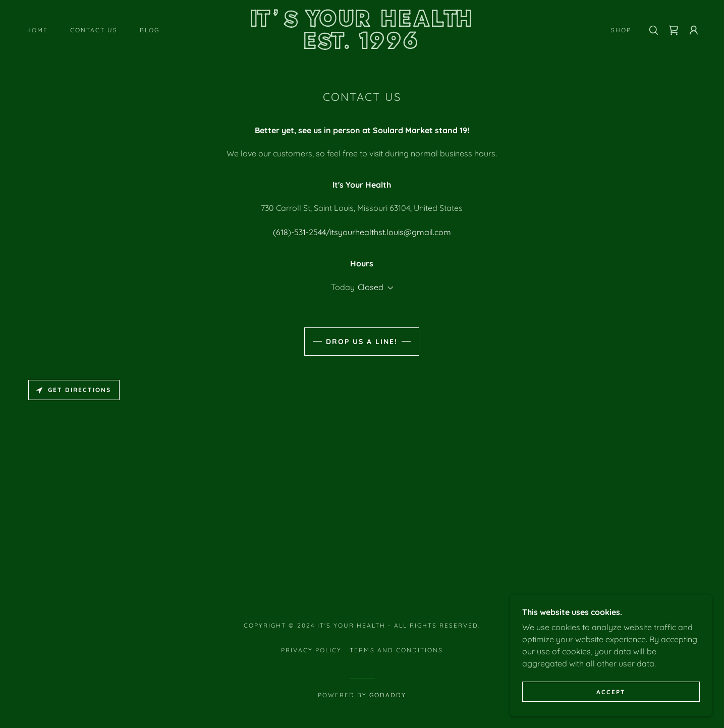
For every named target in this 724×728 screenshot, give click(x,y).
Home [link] (37, 30)
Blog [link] (150, 30)
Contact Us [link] (94, 30)
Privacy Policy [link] (311, 650)
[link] (362, 46)
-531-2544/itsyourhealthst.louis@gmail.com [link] (371, 232)
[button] (694, 30)
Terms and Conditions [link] (396, 650)
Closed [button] (371, 287)
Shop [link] (621, 30)
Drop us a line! (362, 342)
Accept (611, 713)
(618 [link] (281, 232)
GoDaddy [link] (388, 695)
